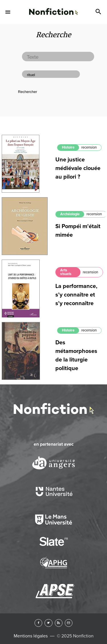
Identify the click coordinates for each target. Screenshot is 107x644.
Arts (53, 12)
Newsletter (69, 623)
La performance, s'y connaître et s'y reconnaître (76, 295)
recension (89, 147)
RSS (59, 623)
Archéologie (70, 214)
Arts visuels (66, 272)
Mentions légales (31, 636)
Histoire (68, 147)
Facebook (38, 623)
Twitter (48, 623)
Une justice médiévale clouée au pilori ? (78, 168)
